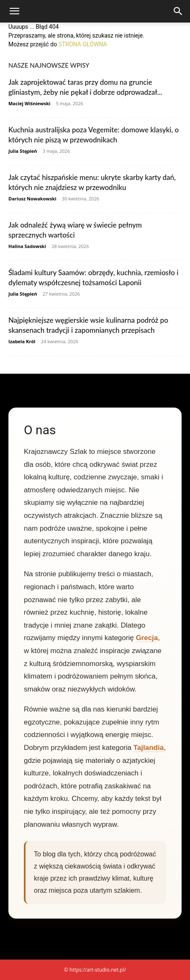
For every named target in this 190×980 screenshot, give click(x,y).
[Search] (178, 11)
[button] (14, 11)
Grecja (147, 638)
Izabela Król (22, 341)
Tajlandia (149, 748)
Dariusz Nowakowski (32, 199)
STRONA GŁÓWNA (83, 44)
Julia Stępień (23, 151)
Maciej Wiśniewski (29, 103)
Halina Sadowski (27, 246)
